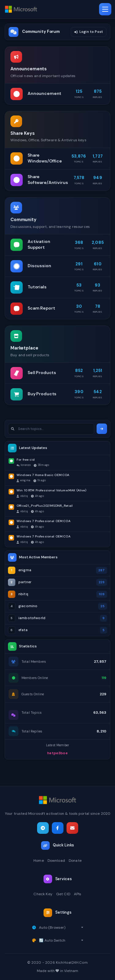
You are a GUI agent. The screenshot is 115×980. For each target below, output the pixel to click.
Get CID (63, 894)
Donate (75, 861)
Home (39, 861)
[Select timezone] (61, 927)
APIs (78, 894)
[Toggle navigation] (105, 9)
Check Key (43, 894)
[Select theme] (61, 940)
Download (56, 861)
